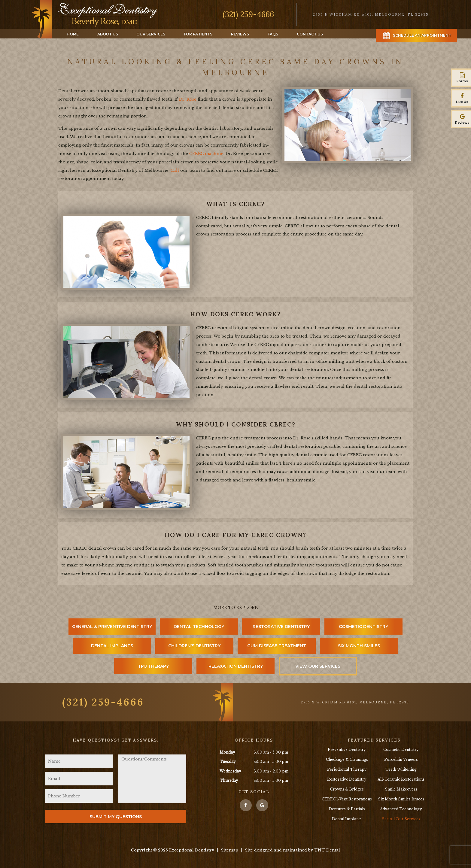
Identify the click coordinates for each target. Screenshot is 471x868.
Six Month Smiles (359, 646)
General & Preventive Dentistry (112, 627)
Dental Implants (112, 646)
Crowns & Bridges (347, 789)
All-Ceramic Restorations (401, 779)
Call (175, 170)
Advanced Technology (401, 809)
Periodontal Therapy (347, 769)
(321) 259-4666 (248, 14)
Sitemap (229, 850)
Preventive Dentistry (347, 750)
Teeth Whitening (401, 769)
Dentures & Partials (347, 809)
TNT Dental (327, 850)
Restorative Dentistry (281, 627)
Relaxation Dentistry (236, 666)
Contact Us (310, 34)
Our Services (151, 34)
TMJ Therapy (153, 666)
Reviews (240, 34)
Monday (227, 752)
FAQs (273, 34)
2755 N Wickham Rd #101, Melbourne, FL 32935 (355, 702)
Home (73, 34)
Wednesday (230, 771)
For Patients (198, 34)
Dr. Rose (188, 99)
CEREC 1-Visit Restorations (347, 799)
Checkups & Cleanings (347, 759)
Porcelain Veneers (401, 759)
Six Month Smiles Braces (401, 799)
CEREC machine (206, 154)
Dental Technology (199, 627)
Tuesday (228, 762)
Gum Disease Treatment (277, 646)
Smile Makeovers (401, 789)
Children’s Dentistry (194, 646)
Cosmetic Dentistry (363, 627)
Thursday (229, 780)
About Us (108, 34)
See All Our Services (401, 819)
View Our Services (318, 666)
